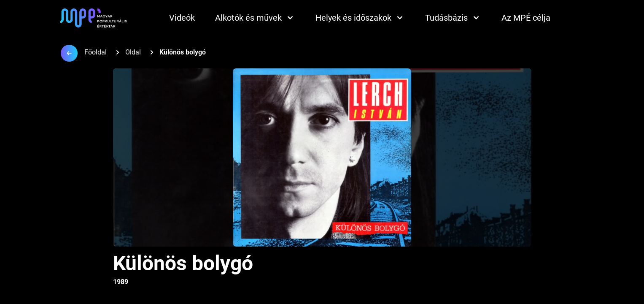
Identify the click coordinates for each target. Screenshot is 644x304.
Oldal (133, 52)
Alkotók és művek (255, 18)
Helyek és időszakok (360, 18)
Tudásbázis (453, 18)
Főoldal (96, 52)
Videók (182, 18)
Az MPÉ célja (526, 18)
